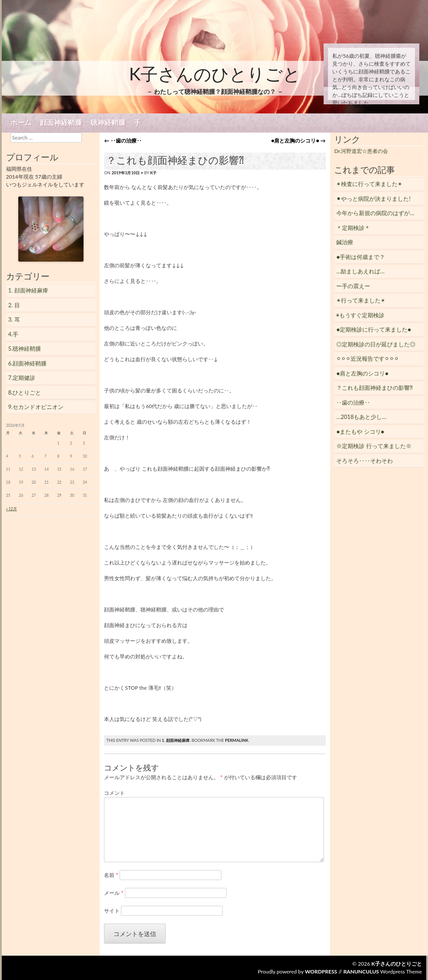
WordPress (321, 972)
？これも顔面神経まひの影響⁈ (374, 388)
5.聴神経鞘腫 (25, 349)
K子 (153, 173)
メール (114, 893)
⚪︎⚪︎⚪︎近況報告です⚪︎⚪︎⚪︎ (368, 359)
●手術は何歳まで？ (361, 257)
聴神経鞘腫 (108, 123)
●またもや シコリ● (360, 432)
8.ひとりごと (25, 392)
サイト (112, 911)
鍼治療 (345, 242)
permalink (237, 740)
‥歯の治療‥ (123, 141)
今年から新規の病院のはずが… (375, 213)
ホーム (21, 123)
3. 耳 (14, 319)
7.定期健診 (22, 378)
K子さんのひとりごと (215, 74)
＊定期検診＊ (353, 228)
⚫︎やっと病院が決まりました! (373, 199)
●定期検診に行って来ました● (374, 329)
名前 (111, 875)
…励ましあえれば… (360, 271)
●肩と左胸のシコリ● (298, 141)
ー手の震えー (353, 286)
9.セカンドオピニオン (36, 407)
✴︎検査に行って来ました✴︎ (369, 184)
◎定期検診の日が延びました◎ (376, 344)
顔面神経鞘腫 (61, 123)
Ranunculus (361, 972)
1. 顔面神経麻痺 (176, 740)
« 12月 (12, 509)
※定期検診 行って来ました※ (374, 446)
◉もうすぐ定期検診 (360, 315)
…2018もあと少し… (361, 417)
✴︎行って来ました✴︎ (361, 300)
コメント (114, 793)
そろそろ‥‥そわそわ (364, 461)
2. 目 (14, 305)
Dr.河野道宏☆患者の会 (361, 151)
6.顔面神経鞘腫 (28, 363)
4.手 (13, 334)
